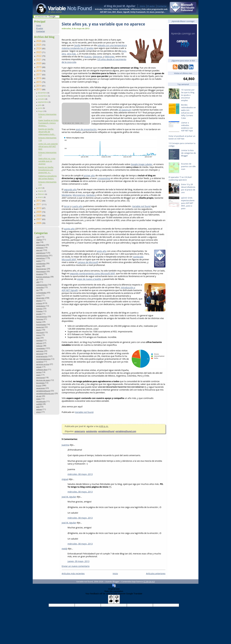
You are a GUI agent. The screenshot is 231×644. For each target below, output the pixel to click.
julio (40, 105)
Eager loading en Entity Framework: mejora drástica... (48, 123)
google (39, 314)
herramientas (42, 316)
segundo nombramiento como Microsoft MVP (92, 273)
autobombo (41, 263)
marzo (41, 191)
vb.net (39, 396)
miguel (65, 479)
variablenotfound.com (45, 393)
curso (38, 295)
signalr (39, 367)
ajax (38, 242)
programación (42, 356)
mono (39, 335)
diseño (39, 301)
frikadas (39, 311)
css (37, 290)
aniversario (41, 245)
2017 (39, 74)
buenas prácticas (43, 277)
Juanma (65, 445)
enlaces (39, 303)
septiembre (43, 102)
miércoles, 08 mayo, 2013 (80, 474)
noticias (39, 346)
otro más (71, 54)
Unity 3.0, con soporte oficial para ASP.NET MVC (48, 146)
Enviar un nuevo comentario (76, 566)
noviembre (43, 96)
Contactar (162, 6)
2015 (39, 82)
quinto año (69, 229)
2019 (39, 67)
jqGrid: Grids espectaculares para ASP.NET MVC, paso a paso (188, 203)
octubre (42, 99)
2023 (39, 52)
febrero (41, 194)
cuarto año (77, 206)
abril (40, 188)
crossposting (104, 178)
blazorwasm (41, 271)
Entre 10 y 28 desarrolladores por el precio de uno (188, 188)
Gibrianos (97, 57)
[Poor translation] (117, 599)
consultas (40, 287)
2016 (39, 78)
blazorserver (41, 269)
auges (39, 261)
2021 (39, 60)
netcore (39, 343)
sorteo (39, 372)
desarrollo (40, 298)
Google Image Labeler (142, 164)
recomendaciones (43, 359)
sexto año (102, 251)
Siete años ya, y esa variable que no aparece (47, 161)
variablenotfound (43, 391)
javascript (40, 327)
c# (37, 279)
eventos (39, 309)
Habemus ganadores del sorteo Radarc (47, 177)
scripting (40, 362)
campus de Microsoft (88, 262)
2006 (39, 223)
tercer (67, 206)
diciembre (43, 93)
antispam (40, 248)
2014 (39, 86)
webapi (39, 409)
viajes (38, 399)
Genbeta (91, 195)
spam (38, 375)
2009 (39, 212)
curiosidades (41, 293)
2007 (39, 219)
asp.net (39, 250)
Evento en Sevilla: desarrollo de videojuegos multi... (47, 132)
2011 (39, 204)
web (38, 407)
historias (40, 319)
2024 (39, 48)
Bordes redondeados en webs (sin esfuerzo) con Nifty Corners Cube (188, 111)
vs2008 (39, 404)
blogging (40, 274)
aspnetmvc (41, 258)
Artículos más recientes (73, 573)
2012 (39, 201)
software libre (42, 370)
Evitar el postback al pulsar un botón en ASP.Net (182, 137)
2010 (39, 208)
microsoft (40, 332)
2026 (39, 41)
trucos (39, 385)
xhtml (39, 412)
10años (39, 240)
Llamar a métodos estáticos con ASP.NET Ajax (187, 127)
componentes (42, 285)
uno (124, 51)
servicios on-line (43, 364)
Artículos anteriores (156, 573)
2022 (39, 56)
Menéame (67, 195)
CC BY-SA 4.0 (149, 582)
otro (64, 54)
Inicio (142, 6)
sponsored (41, 377)
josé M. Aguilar (69, 497)
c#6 (38, 282)
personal (40, 354)
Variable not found (141, 206)
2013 (39, 89)
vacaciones (41, 388)
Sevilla (77, 45)
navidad (39, 340)
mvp (38, 338)
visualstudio (41, 401)
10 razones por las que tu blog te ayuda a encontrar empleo (188, 95)
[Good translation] (111, 599)
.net (38, 237)
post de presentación (86, 129)
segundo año (70, 189)
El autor (151, 6)
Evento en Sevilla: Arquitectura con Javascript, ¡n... (46, 170)
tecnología (40, 383)
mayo (41, 111)
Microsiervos (79, 195)
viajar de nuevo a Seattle (89, 279)
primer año (89, 175)
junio (40, 108)
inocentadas (41, 324)
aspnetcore (41, 253)
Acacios (88, 57)
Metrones (110, 57)
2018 (39, 71)
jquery (39, 330)
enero (41, 197)
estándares (41, 306)
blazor (39, 266)
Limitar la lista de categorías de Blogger (189, 153)
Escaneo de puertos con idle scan (188, 166)
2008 (39, 215)
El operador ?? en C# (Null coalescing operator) (180, 178)
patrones (40, 351)
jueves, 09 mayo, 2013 (79, 561)
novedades (41, 348)
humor (39, 322)
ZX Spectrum (125, 110)
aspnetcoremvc (42, 255)
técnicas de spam (43, 380)
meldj (64, 549)
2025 (39, 45)
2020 (39, 63)
